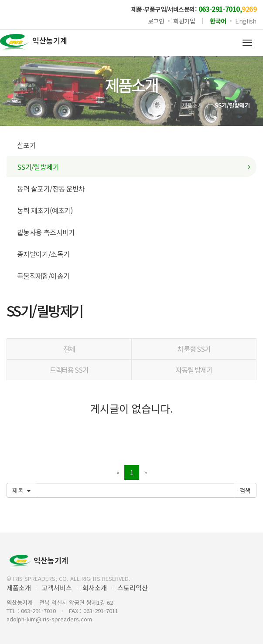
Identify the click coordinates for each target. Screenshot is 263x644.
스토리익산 (133, 588)
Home (162, 105)
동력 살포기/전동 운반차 (51, 189)
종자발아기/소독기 (43, 254)
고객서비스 (57, 588)
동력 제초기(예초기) (45, 210)
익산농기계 (39, 561)
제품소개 (192, 105)
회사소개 (95, 588)
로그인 (156, 21)
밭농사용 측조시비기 (46, 232)
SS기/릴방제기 (38, 167)
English (246, 21)
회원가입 (184, 21)
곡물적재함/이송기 (43, 276)
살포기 (26, 145)
